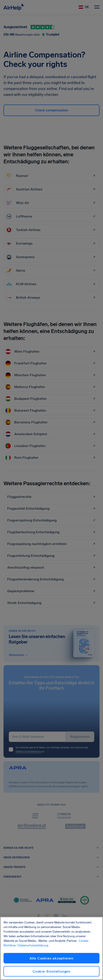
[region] (51, 948)
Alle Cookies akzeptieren (51, 958)
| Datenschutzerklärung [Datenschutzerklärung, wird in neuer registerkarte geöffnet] (32, 945)
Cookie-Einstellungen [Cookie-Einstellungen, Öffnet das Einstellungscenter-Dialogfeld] (51, 971)
